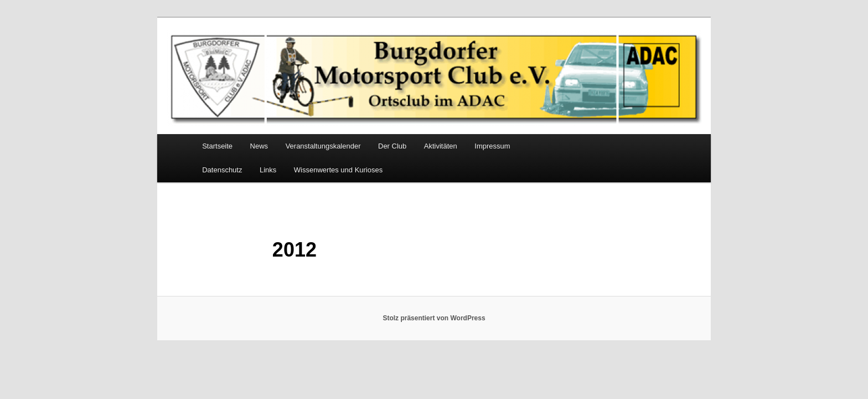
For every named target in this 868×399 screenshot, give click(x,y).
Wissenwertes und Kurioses (338, 170)
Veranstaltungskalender (323, 146)
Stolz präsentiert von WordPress (434, 318)
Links (268, 170)
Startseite (217, 146)
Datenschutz (222, 170)
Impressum (492, 146)
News (259, 146)
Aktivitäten (441, 146)
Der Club (392, 146)
